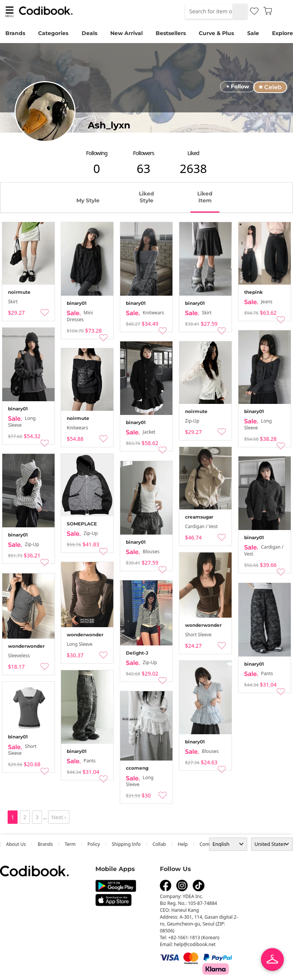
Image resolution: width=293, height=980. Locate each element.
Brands (15, 33)
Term (70, 844)
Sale (253, 33)
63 (143, 168)
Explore (283, 33)
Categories (53, 33)
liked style (146, 197)
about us (16, 844)
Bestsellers (171, 33)
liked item (205, 197)
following (97, 153)
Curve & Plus (216, 33)
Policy (94, 844)
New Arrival (126, 33)
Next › (59, 817)
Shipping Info (126, 844)
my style (88, 200)
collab (159, 844)
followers (144, 153)
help (183, 844)
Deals (89, 33)
